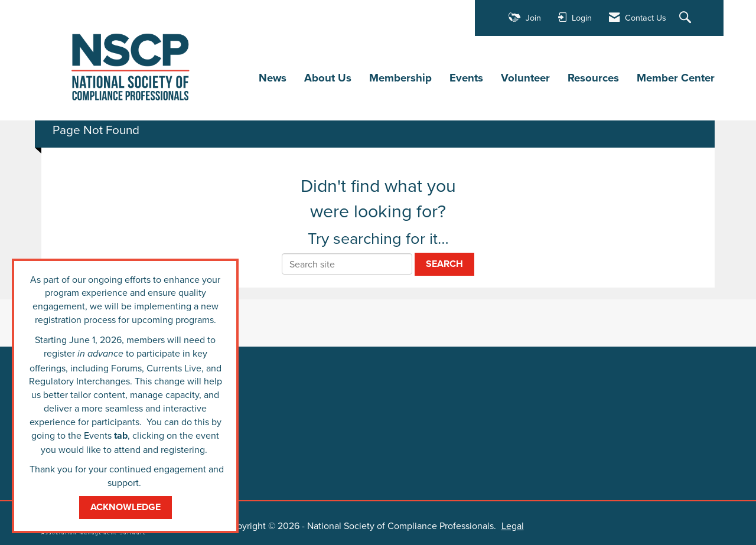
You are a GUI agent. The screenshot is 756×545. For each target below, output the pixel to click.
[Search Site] (687, 18)
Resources (593, 77)
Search (444, 263)
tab (121, 435)
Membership (400, 77)
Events (466, 77)
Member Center (676, 77)
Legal (506, 525)
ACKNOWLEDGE (126, 507)
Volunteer (525, 77)
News (273, 77)
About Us (328, 77)
